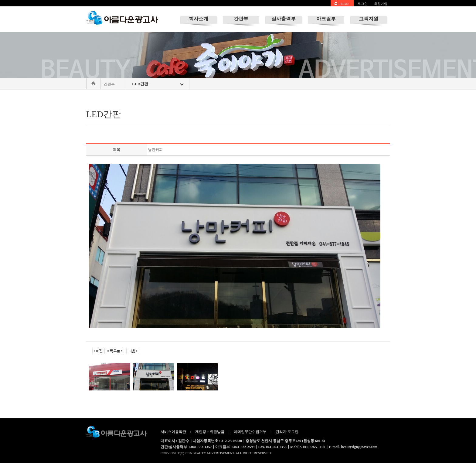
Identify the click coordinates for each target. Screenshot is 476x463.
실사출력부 (284, 19)
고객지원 (369, 19)
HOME (344, 4)
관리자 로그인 (287, 432)
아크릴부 (326, 19)
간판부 (241, 19)
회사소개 (199, 19)
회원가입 (381, 4)
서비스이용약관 (173, 432)
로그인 (363, 4)
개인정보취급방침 (210, 432)
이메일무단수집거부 (250, 432)
